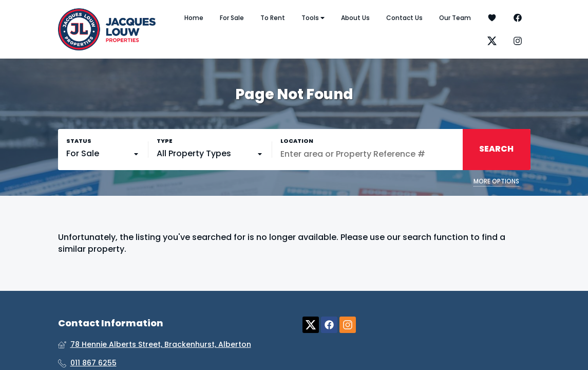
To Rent (273, 18)
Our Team (455, 18)
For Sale (232, 18)
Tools (313, 18)
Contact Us (404, 18)
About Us (355, 18)
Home (194, 18)
